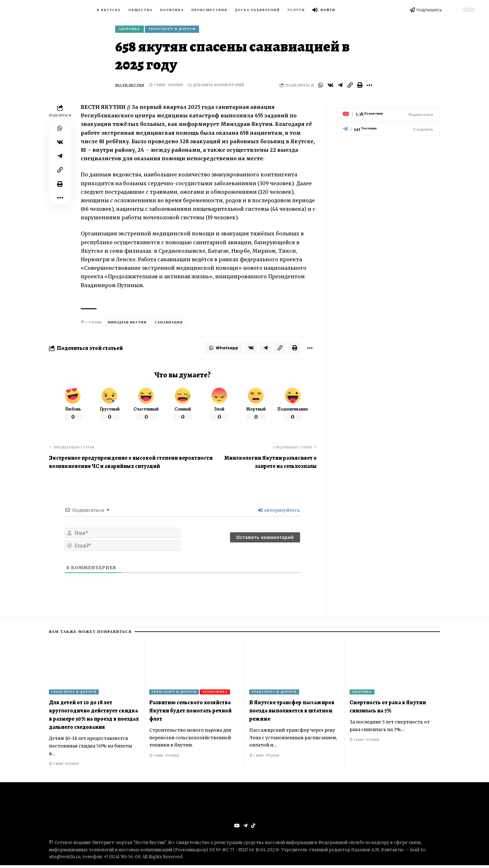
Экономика (215, 694)
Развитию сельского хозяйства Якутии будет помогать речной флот (190, 713)
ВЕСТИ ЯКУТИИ (131, 86)
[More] (369, 87)
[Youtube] (388, 111)
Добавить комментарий (221, 86)
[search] (450, 10)
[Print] (360, 87)
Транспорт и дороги (177, 30)
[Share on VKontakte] (330, 87)
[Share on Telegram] (340, 87)
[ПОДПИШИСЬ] (412, 10)
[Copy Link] (350, 87)
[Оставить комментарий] (265, 540)
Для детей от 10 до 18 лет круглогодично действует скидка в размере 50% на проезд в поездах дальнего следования (94, 717)
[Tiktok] (253, 829)
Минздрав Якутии (127, 324)
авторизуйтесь (279, 513)
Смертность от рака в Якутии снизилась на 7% (388, 709)
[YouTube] (236, 829)
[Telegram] (388, 126)
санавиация (169, 324)
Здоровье (131, 30)
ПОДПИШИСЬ (429, 10)
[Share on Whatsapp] (321, 87)
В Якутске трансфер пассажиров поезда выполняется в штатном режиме (292, 713)
